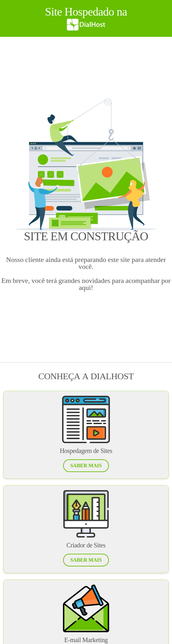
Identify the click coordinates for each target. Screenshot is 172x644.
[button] (86, 466)
